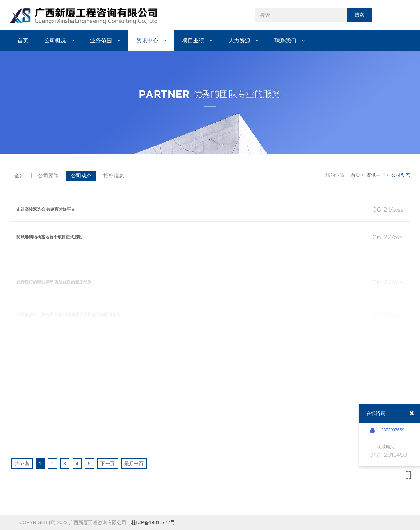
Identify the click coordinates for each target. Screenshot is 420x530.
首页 (356, 175)
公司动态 (401, 175)
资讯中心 (376, 175)
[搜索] (301, 15)
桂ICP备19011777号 (153, 522)
